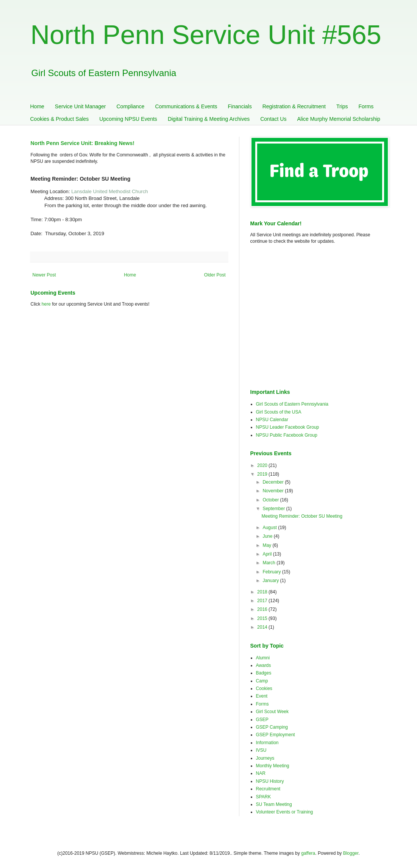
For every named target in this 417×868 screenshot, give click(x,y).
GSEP (262, 720)
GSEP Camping (272, 727)
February (272, 572)
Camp (262, 681)
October (271, 500)
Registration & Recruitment (294, 106)
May (267, 545)
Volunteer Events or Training (285, 812)
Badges (264, 673)
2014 (263, 627)
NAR (261, 773)
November (274, 491)
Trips (342, 106)
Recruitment (268, 789)
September (274, 509)
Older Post (215, 275)
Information (267, 743)
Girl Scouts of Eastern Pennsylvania (292, 404)
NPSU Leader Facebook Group (288, 427)
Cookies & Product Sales (60, 119)
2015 (263, 618)
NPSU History (270, 781)
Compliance (130, 106)
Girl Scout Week (272, 712)
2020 (263, 465)
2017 (263, 601)
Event (262, 696)
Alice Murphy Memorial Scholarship (338, 119)
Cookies (264, 688)
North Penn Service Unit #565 (206, 35)
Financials (240, 106)
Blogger (351, 853)
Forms (366, 106)
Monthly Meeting (273, 766)
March (269, 563)
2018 (263, 592)
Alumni (263, 658)
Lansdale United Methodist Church (109, 191)
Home (37, 106)
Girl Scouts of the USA (279, 412)
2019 (263, 474)
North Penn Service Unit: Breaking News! (83, 143)
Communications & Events (186, 106)
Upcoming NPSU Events (128, 119)
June (268, 536)
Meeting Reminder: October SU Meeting (302, 516)
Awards (264, 665)
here (46, 304)
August (270, 528)
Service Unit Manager (80, 106)
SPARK (264, 797)
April (268, 554)
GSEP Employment (276, 735)
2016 (263, 609)
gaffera (308, 853)
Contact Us (273, 119)
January (271, 581)
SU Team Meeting (274, 804)
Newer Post (44, 275)
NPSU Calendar (272, 420)
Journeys (265, 758)
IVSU (261, 750)
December (274, 482)
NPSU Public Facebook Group (287, 435)
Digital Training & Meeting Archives (209, 119)
